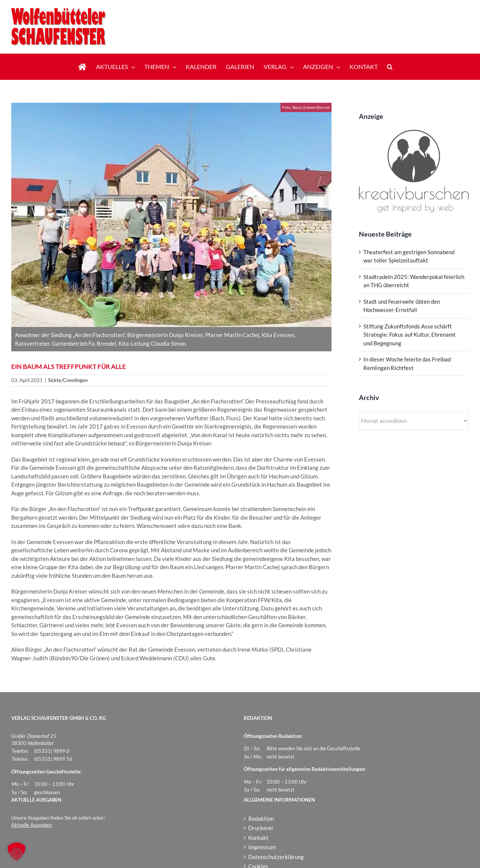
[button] (390, 67)
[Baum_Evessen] (171, 215)
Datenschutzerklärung (276, 857)
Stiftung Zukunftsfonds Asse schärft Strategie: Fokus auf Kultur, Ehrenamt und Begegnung (409, 335)
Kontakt (258, 838)
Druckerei (261, 828)
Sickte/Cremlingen (68, 380)
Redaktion (261, 819)
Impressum (262, 847)
